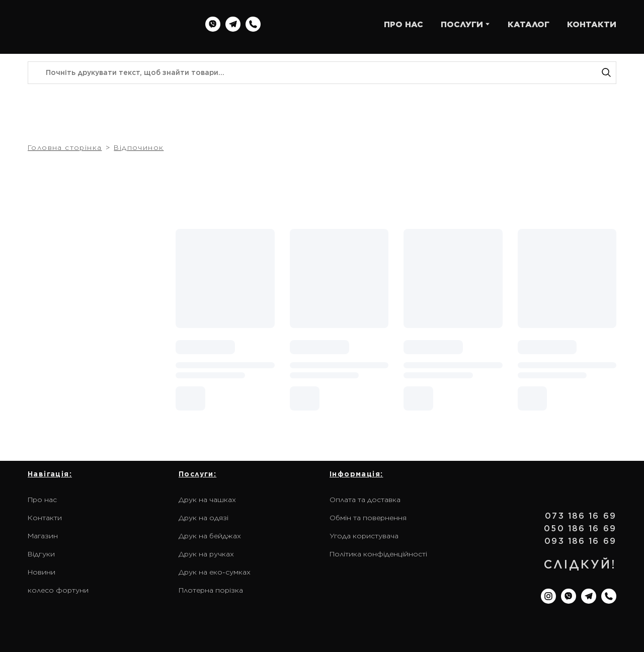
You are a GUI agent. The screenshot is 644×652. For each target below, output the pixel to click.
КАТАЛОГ (529, 24)
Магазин (43, 536)
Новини (42, 572)
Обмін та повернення (368, 518)
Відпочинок (139, 147)
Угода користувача (364, 536)
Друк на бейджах (210, 536)
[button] (213, 24)
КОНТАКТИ (592, 24)
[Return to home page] (92, 24)
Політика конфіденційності (378, 554)
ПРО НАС (404, 24)
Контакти (45, 518)
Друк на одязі (204, 518)
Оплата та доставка (365, 500)
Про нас (42, 500)
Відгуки (41, 554)
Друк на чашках (207, 500)
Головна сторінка (65, 147)
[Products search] (322, 73)
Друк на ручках (206, 554)
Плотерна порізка (211, 590)
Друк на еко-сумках (215, 572)
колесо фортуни (58, 590)
